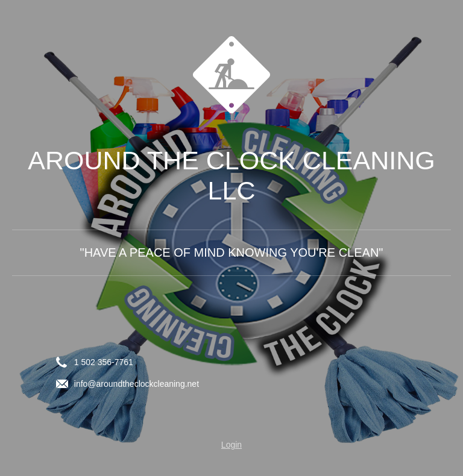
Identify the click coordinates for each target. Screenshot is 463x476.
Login (231, 445)
